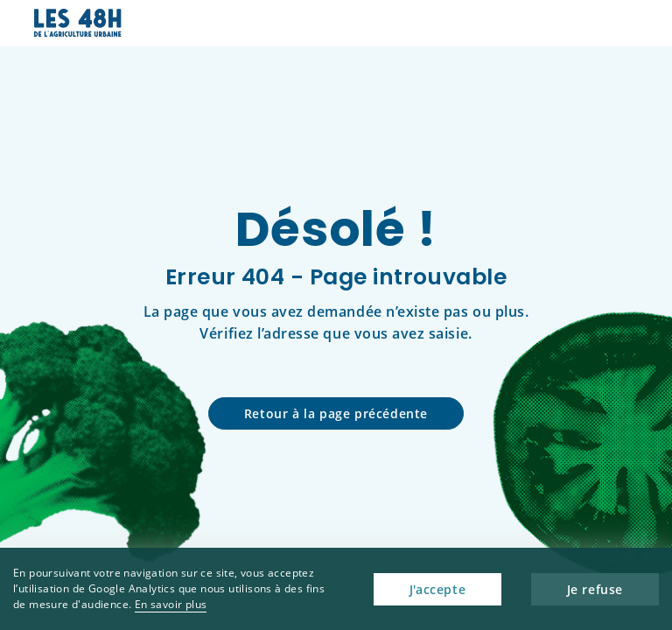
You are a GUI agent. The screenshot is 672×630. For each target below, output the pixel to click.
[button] (626, 23)
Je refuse (595, 589)
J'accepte (437, 589)
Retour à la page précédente (336, 413)
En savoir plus (171, 604)
